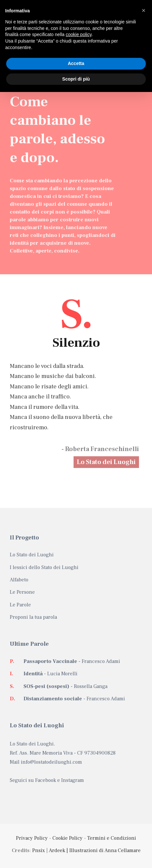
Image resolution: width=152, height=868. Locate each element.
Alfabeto (19, 580)
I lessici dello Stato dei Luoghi (44, 567)
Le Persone (22, 592)
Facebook (46, 780)
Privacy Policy (32, 838)
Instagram (73, 780)
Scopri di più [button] (76, 79)
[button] (144, 10)
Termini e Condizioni (112, 838)
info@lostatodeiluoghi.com (51, 762)
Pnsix (39, 850)
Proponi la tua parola (33, 617)
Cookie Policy (68, 838)
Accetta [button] (76, 63)
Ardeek (57, 850)
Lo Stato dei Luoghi (106, 462)
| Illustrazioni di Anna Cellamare (103, 850)
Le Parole (20, 605)
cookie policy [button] (79, 34)
